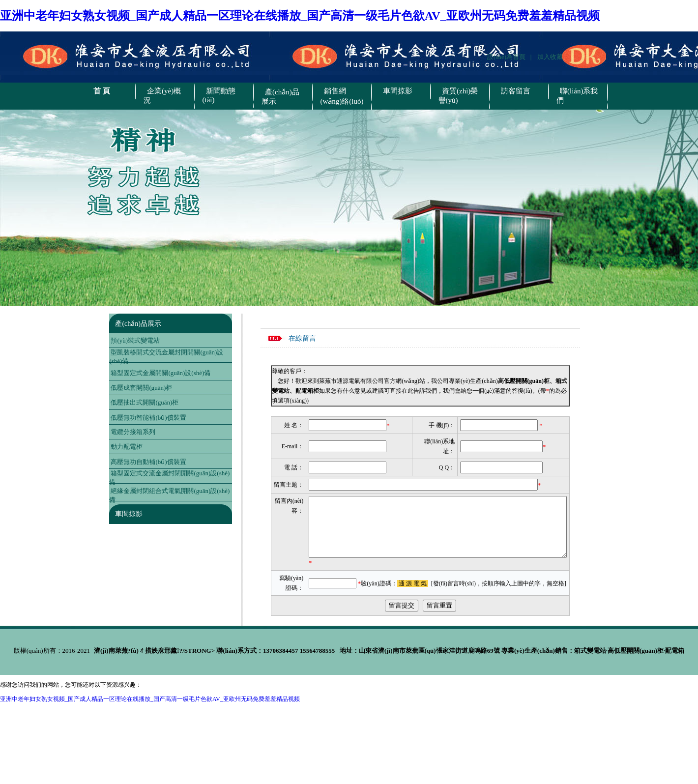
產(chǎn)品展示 (138, 324)
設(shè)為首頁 (509, 57)
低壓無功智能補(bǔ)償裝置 (148, 418)
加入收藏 (550, 57)
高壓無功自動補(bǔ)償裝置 (148, 462)
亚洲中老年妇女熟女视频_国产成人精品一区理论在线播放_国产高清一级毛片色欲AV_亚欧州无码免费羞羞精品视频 (300, 16)
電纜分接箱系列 (133, 432)
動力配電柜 (127, 447)
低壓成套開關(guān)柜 (141, 388)
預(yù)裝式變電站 (135, 340)
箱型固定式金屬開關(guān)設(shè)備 (160, 373)
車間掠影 (129, 514)
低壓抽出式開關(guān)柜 (145, 402)
